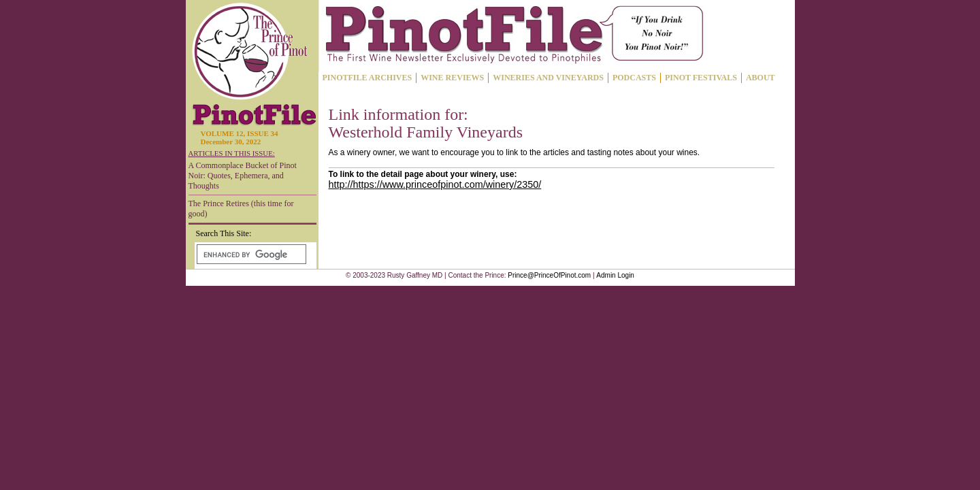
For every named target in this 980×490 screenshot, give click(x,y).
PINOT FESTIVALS (701, 78)
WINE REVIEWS (452, 78)
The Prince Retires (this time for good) (241, 209)
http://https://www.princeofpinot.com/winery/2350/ (435, 184)
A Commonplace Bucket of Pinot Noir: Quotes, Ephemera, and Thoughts (243, 176)
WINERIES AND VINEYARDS (548, 78)
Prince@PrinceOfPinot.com (549, 275)
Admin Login (615, 275)
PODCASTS (634, 78)
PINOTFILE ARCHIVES (367, 78)
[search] (250, 255)
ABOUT (761, 78)
